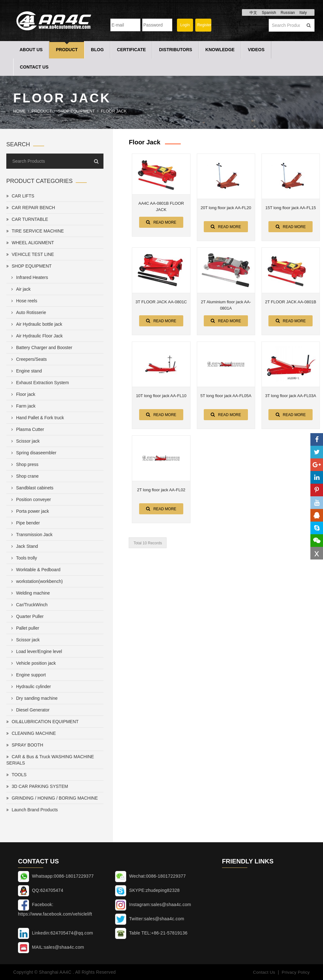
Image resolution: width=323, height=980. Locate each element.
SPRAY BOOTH (25, 745)
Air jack (20, 289)
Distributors (176, 50)
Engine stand (25, 371)
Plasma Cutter (26, 429)
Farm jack (22, 406)
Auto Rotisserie (27, 312)
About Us (31, 50)
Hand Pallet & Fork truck (36, 418)
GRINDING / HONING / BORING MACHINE (52, 798)
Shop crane (24, 476)
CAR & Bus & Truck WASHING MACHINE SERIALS (50, 760)
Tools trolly (23, 558)
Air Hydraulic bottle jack (35, 324)
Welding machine (29, 593)
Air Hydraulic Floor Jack (36, 336)
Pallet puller (24, 628)
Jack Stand (23, 546)
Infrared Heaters (28, 277)
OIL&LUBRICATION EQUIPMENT (42, 722)
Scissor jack (24, 441)
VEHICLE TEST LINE (30, 254)
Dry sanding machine (33, 698)
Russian (288, 13)
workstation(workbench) (36, 581)
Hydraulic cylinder (30, 687)
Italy (303, 13)
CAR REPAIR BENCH (31, 208)
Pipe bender (24, 523)
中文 (253, 13)
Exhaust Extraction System (39, 383)
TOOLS (16, 775)
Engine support (27, 675)
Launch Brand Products (32, 810)
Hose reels (23, 301)
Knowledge (220, 50)
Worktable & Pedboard (35, 570)
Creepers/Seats (28, 359)
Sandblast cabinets (31, 488)
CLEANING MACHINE (31, 733)
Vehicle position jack (32, 663)
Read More (161, 222)
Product (67, 50)
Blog (97, 50)
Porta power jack (29, 511)
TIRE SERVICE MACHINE (35, 231)
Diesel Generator (29, 710)
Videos (256, 50)
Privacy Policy (295, 972)
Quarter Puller (26, 616)
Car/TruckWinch (28, 605)
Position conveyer (30, 499)
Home (19, 111)
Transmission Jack (31, 535)
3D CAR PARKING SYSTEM (37, 786)
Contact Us (34, 67)
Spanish (269, 13)
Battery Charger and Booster (41, 348)
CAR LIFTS (20, 196)
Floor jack (114, 111)
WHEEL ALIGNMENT (30, 243)
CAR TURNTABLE (27, 219)
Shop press (24, 464)
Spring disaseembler (33, 453)
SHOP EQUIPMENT (76, 111)
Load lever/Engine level (35, 651)
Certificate (132, 50)
